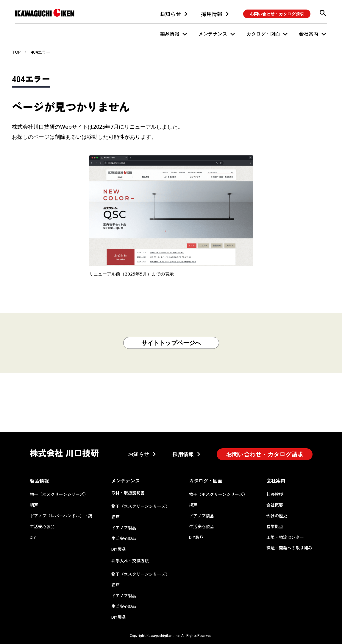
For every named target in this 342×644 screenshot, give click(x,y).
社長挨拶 (275, 494)
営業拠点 (275, 526)
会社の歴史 (277, 516)
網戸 (34, 505)
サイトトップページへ (171, 343)
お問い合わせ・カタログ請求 (277, 14)
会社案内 (309, 34)
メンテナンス (213, 34)
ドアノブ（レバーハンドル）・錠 (61, 516)
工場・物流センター (285, 537)
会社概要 (275, 505)
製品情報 (170, 34)
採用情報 (212, 14)
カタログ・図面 (263, 34)
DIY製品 (119, 549)
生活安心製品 (42, 526)
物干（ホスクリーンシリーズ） (59, 494)
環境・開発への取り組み (289, 548)
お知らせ (170, 14)
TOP (16, 52)
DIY (33, 537)
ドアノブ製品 (124, 528)
